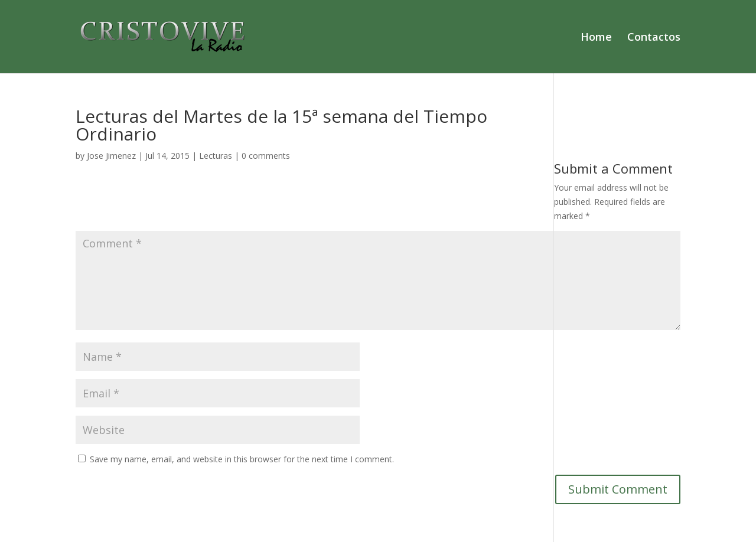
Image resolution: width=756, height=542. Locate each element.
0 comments (266, 156)
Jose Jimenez (111, 156)
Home (596, 38)
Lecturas (216, 156)
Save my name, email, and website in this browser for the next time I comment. (242, 459)
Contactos (654, 38)
